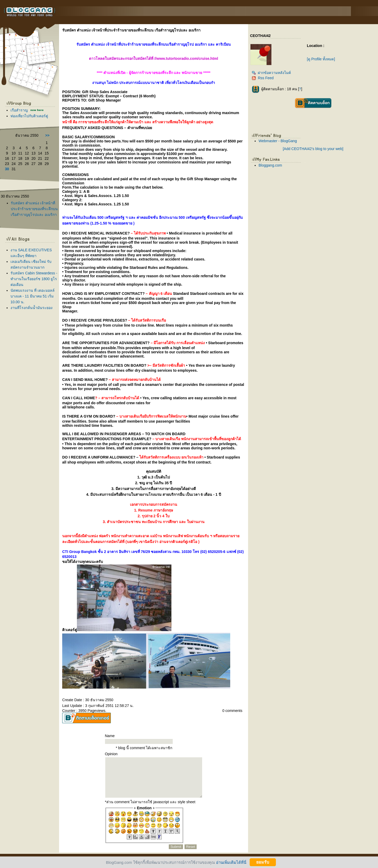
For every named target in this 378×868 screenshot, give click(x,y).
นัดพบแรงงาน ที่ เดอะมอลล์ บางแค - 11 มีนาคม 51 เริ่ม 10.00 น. (33, 296)
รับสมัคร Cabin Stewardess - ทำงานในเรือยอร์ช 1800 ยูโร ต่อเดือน (34, 279)
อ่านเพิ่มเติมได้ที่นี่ (231, 862)
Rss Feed (263, 78)
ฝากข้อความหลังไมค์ (271, 73)
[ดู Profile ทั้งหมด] (321, 59)
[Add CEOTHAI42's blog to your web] (313, 149)
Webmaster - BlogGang (278, 141)
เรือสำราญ (20, 110)
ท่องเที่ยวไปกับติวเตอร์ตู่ (29, 116)
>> (47, 135)
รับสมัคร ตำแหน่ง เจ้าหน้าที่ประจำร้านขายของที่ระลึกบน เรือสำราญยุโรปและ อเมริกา (34, 209)
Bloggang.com (270, 165)
